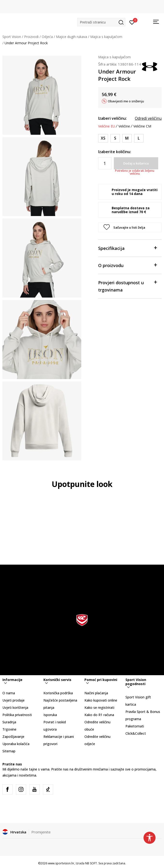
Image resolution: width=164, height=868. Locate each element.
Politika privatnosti (17, 715)
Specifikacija (127, 248)
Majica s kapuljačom (106, 37)
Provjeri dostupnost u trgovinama (127, 286)
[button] (101, 22)
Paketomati (135, 726)
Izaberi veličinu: (113, 118)
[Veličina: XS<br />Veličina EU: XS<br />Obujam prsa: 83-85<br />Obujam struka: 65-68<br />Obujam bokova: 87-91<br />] (103, 138)
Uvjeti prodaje (14, 700)
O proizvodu (127, 265)
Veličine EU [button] (107, 126)
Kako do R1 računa (99, 715)
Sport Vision (12, 37)
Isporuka (50, 715)
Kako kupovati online (101, 700)
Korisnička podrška (58, 693)
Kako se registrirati (99, 707)
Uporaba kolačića (16, 744)
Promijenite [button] (41, 832)
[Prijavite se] (132, 22)
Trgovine (9, 729)
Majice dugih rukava (72, 37)
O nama (9, 693)
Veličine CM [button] (142, 126)
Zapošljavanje (13, 737)
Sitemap (9, 751)
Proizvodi (31, 37)
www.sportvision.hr (61, 863)
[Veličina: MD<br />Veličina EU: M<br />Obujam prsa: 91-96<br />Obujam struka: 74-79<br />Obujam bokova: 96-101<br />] (127, 138)
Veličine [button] (124, 126)
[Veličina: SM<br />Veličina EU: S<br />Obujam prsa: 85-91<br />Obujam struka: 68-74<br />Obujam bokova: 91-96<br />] (115, 138)
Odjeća (47, 37)
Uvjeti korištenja (15, 707)
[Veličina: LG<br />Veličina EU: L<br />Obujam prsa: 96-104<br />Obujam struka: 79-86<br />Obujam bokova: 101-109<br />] (139, 138)
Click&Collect (136, 733)
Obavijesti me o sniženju (126, 101)
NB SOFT (91, 863)
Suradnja (9, 722)
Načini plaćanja (96, 693)
